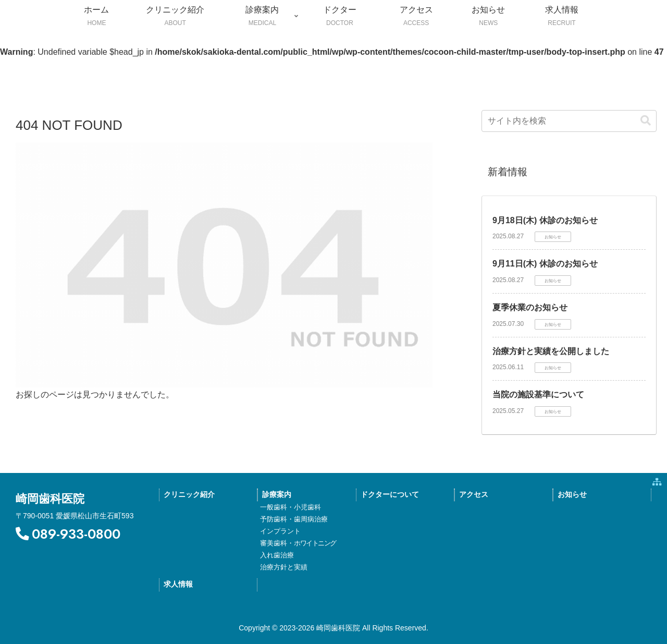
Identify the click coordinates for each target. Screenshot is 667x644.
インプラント (280, 531)
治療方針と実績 (284, 567)
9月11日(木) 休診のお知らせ (545, 264)
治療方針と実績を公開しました (551, 351)
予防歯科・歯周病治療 (294, 519)
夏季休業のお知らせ (530, 307)
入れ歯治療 (277, 555)
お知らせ (572, 495)
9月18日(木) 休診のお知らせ (545, 220)
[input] (569, 121)
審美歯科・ (298, 543)
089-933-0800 (68, 534)
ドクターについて (390, 495)
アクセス (474, 495)
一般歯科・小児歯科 (291, 507)
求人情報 (178, 584)
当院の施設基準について (538, 394)
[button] (646, 121)
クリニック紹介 (189, 495)
